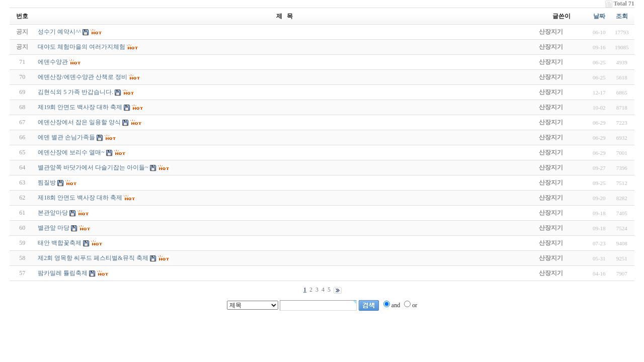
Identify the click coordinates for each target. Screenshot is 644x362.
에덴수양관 (53, 62)
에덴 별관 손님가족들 (66, 137)
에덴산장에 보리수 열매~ (71, 152)
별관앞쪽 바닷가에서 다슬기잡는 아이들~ (93, 167)
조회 (622, 16)
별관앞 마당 (54, 228)
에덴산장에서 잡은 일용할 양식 (79, 122)
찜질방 (47, 183)
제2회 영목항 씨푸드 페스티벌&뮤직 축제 (93, 258)
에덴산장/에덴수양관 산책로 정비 (82, 77)
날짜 (599, 16)
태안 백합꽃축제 (60, 243)
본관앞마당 (53, 213)
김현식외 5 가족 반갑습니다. (75, 92)
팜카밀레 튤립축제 (63, 273)
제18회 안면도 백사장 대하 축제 (80, 198)
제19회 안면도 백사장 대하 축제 (80, 107)
